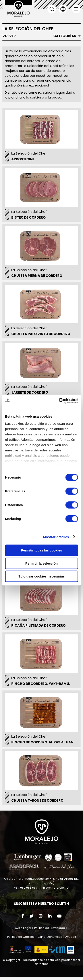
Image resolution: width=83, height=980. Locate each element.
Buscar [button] (52, 9)
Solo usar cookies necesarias (41, 576)
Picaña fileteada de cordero (38, 628)
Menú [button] (76, 9)
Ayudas (71, 940)
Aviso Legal (23, 931)
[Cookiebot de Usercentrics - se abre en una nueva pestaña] (59, 401)
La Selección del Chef (29, 156)
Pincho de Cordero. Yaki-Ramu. (41, 686)
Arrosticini (23, 161)
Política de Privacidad (50, 931)
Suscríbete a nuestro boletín (42, 907)
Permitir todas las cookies (42, 550)
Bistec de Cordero (28, 220)
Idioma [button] (63, 9)
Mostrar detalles (56, 537)
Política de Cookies (21, 940)
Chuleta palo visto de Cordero (41, 336)
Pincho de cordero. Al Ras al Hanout (46, 744)
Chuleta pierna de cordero (37, 278)
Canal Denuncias (50, 940)
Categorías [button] (65, 36)
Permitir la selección (42, 563)
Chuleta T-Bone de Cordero (37, 803)
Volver (9, 36)
